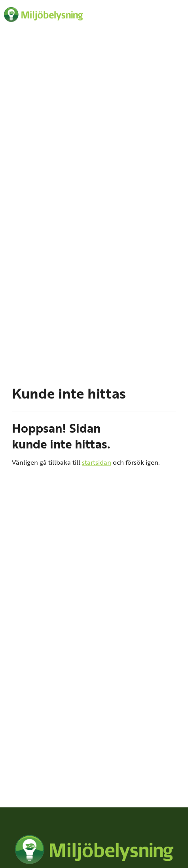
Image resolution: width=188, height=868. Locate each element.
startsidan (97, 462)
